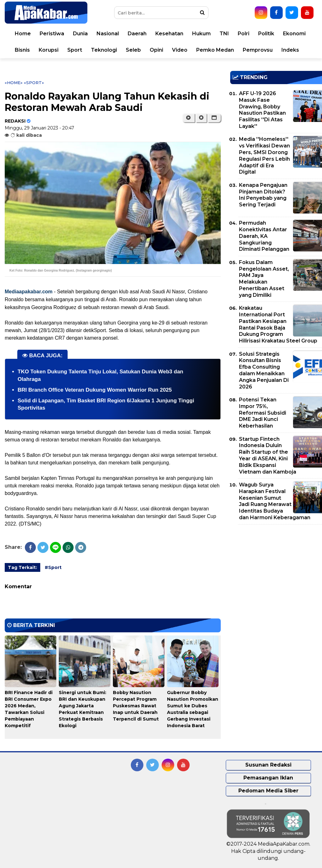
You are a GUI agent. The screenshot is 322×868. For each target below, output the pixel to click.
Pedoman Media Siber (268, 791)
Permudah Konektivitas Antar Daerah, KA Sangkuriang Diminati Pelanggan (264, 236)
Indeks (290, 50)
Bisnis (22, 50)
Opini (156, 50)
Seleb (133, 50)
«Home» (14, 83)
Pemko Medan (215, 50)
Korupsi (49, 50)
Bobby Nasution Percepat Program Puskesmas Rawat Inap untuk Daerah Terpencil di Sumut (136, 706)
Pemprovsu (258, 50)
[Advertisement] (276, 573)
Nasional (108, 34)
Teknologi (104, 50)
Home (23, 34)
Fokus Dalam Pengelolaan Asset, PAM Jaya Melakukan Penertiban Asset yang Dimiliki (264, 279)
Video (180, 50)
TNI (224, 34)
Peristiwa (52, 34)
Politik (266, 34)
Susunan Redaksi (268, 765)
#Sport (53, 567)
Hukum (201, 34)
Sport (75, 50)
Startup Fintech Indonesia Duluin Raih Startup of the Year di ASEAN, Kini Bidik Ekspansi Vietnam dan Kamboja (268, 455)
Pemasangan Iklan (268, 778)
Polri (244, 34)
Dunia (80, 34)
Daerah (137, 34)
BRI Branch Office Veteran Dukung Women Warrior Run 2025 (95, 390)
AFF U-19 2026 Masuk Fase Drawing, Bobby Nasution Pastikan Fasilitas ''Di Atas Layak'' (262, 110)
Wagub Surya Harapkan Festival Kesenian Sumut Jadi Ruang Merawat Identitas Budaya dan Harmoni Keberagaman (275, 501)
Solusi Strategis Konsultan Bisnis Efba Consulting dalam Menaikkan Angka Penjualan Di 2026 (264, 370)
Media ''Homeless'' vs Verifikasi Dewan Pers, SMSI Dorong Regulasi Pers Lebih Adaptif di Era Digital (264, 155)
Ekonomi (294, 34)
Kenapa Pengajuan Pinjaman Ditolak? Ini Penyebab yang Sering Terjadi (263, 195)
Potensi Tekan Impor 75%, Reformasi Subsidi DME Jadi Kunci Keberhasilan (263, 413)
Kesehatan (169, 34)
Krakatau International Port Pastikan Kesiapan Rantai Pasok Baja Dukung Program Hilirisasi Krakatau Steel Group (278, 324)
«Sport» (34, 83)
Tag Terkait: (22, 567)
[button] (214, 118)
